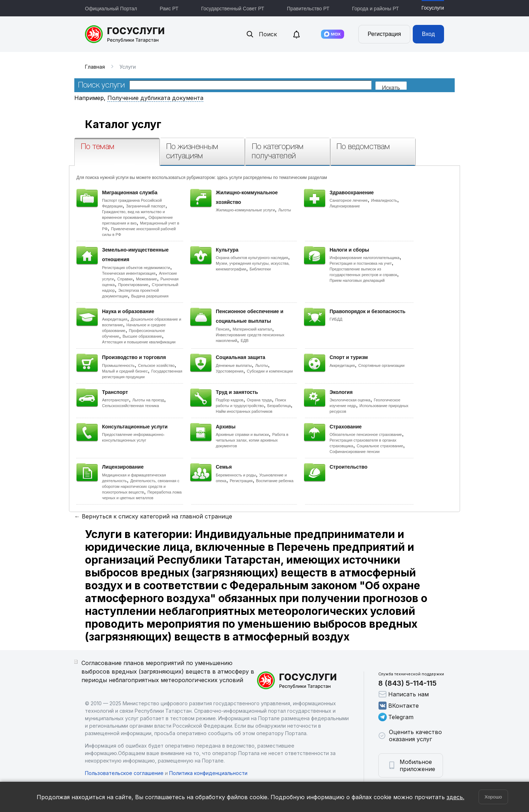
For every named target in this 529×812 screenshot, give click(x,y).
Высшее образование (142, 336)
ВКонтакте (399, 706)
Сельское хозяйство (156, 365)
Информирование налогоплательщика (365, 258)
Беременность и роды (236, 475)
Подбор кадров (229, 400)
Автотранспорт (116, 400)
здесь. (455, 797)
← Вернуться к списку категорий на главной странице (153, 516)
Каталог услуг (123, 124)
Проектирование (133, 285)
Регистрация (384, 34)
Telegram (396, 717)
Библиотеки (260, 269)
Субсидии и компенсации (270, 371)
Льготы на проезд (148, 400)
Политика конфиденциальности (208, 773)
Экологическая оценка (350, 400)
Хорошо (493, 797)
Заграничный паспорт (146, 206)
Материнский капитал (252, 329)
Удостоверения (229, 371)
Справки (125, 279)
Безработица (279, 406)
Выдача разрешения (150, 296)
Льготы (285, 210)
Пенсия (223, 329)
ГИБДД (336, 319)
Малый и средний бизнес (125, 371)
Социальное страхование (380, 446)
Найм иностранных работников (244, 411)
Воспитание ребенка (275, 481)
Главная (95, 67)
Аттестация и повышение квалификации (139, 342)
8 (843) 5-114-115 (407, 683)
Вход (428, 34)
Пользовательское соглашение (124, 773)
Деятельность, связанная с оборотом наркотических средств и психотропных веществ (141, 486)
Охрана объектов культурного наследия (252, 258)
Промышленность (118, 365)
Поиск (261, 34)
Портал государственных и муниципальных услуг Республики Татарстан (125, 34)
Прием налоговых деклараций (357, 280)
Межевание (146, 279)
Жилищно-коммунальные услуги (245, 210)
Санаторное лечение (349, 200)
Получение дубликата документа (155, 98)
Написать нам (404, 694)
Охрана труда (259, 400)
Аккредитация (115, 319)
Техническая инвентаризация (129, 273)
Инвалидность (384, 200)
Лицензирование (345, 206)
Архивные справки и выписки (242, 434)
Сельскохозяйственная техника (130, 406)
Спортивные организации (381, 365)
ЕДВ (245, 341)
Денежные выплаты (234, 365)
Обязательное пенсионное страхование (366, 434)
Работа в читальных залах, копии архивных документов (252, 440)
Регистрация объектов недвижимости (136, 268)
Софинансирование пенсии (355, 452)
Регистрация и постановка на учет (361, 263)
